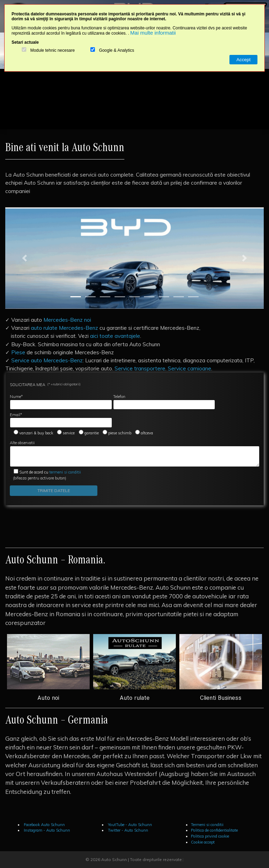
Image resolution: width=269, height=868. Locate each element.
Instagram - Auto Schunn (46, 830)
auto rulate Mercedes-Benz (64, 328)
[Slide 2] (90, 297)
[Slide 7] (164, 297)
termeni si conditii (50, 472)
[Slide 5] (134, 297)
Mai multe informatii (153, 33)
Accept (243, 60)
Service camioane (189, 368)
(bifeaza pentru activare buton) (45, 475)
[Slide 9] (193, 297)
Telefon (164, 402)
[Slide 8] (179, 297)
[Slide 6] (149, 297)
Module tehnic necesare (52, 51)
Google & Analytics (117, 51)
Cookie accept (203, 842)
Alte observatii (135, 454)
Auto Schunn (114, 859)
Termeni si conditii (207, 825)
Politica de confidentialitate (214, 830)
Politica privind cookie (210, 836)
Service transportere (140, 368)
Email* (61, 420)
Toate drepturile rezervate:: (157, 859)
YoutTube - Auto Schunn (129, 825)
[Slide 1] (76, 297)
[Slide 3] (105, 297)
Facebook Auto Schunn (44, 825)
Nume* (61, 402)
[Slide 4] (120, 297)
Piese (18, 352)
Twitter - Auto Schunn (127, 830)
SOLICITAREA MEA (45, 385)
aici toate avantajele (115, 336)
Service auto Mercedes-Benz (47, 360)
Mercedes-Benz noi (67, 320)
